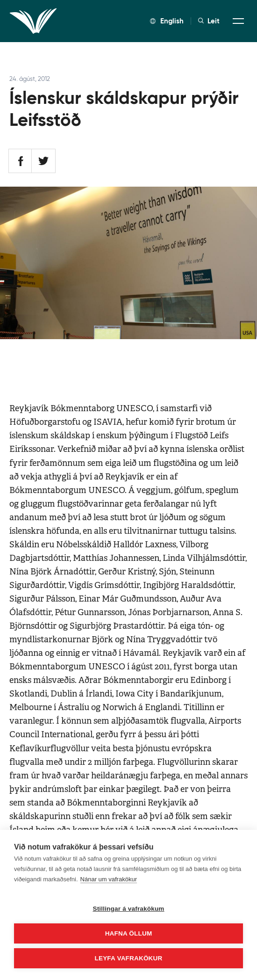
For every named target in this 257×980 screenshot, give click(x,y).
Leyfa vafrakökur (129, 958)
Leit (209, 21)
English (167, 21)
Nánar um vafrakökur (109, 879)
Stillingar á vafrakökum (128, 909)
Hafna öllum (129, 933)
